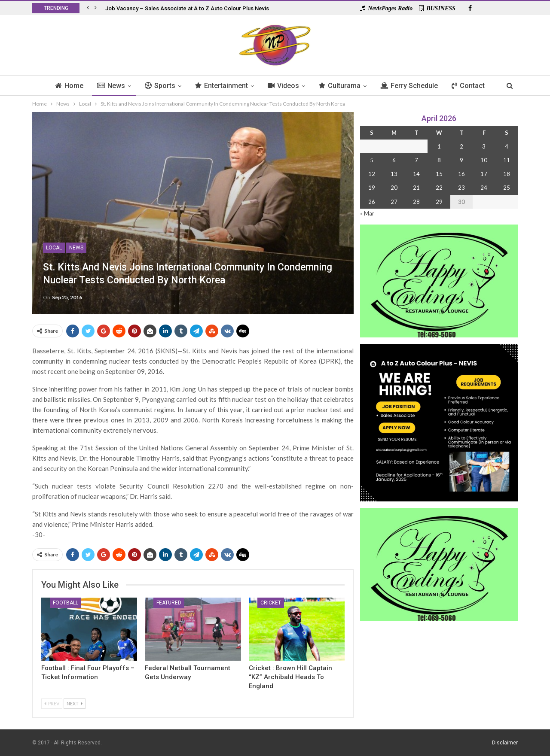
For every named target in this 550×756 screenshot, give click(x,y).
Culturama (341, 86)
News (108, 86)
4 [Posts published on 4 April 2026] (507, 146)
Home (65, 86)
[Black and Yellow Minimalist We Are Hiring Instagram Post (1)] (439, 422)
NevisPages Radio (386, 8)
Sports (158, 86)
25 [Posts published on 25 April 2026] (507, 188)
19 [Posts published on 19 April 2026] (372, 188)
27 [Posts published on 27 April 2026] (394, 202)
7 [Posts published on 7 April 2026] (416, 160)
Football (66, 603)
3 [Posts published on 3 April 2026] (484, 146)
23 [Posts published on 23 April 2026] (461, 188)
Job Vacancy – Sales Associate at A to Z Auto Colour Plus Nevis (187, 8)
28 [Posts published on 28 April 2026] (416, 202)
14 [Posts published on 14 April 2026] (416, 174)
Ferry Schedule (412, 86)
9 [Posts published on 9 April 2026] (461, 160)
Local (54, 248)
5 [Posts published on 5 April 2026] (372, 160)
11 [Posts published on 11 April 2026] (507, 160)
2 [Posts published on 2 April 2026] (461, 146)
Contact (472, 86)
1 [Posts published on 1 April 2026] (439, 146)
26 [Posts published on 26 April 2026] (372, 202)
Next (75, 703)
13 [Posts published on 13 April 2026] (394, 174)
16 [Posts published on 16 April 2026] (461, 174)
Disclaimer (505, 743)
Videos (284, 86)
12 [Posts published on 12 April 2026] (372, 174)
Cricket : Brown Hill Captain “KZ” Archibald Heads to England (290, 677)
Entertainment (221, 86)
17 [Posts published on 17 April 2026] (484, 174)
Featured (169, 603)
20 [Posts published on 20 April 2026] (394, 188)
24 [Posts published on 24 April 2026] (484, 188)
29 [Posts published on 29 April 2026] (439, 202)
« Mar (367, 213)
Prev (52, 703)
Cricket (271, 603)
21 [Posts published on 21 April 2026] (416, 188)
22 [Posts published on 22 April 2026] (439, 188)
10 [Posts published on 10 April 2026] (484, 160)
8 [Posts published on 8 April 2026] (439, 160)
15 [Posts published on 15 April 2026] (439, 174)
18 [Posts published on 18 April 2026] (507, 174)
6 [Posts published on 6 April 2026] (394, 160)
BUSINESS (437, 8)
